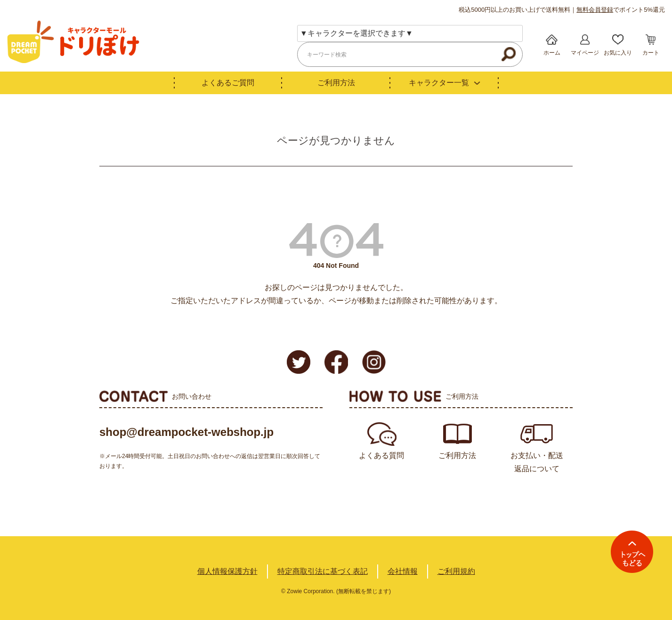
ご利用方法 (336, 83)
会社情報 (403, 571)
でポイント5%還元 (621, 10)
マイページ (585, 53)
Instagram (374, 362)
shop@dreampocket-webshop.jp (186, 432)
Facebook (336, 362)
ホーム (552, 53)
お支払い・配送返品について (537, 462)
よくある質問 (381, 455)
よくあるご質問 (228, 83)
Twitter (299, 362)
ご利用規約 (456, 571)
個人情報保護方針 (227, 571)
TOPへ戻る (632, 552)
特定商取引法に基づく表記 (323, 571)
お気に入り (618, 53)
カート (651, 53)
